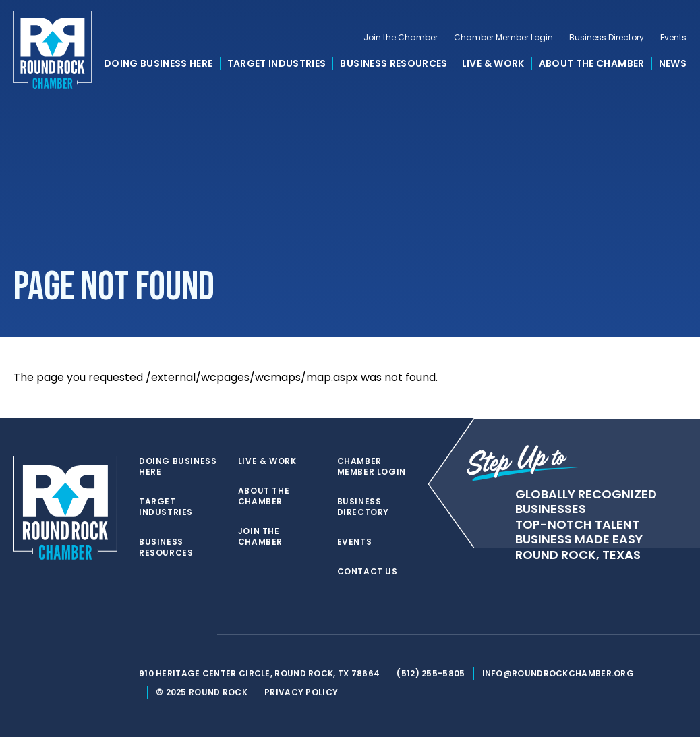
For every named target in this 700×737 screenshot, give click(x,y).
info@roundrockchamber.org (558, 673)
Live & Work (493, 63)
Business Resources (393, 63)
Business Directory (607, 38)
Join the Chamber (401, 38)
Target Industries (277, 63)
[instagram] (200, 635)
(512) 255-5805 (431, 673)
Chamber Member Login (503, 38)
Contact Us (368, 572)
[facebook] (173, 635)
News (673, 63)
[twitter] (146, 635)
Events (673, 38)
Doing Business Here (158, 63)
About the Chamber (592, 63)
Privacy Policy (301, 692)
